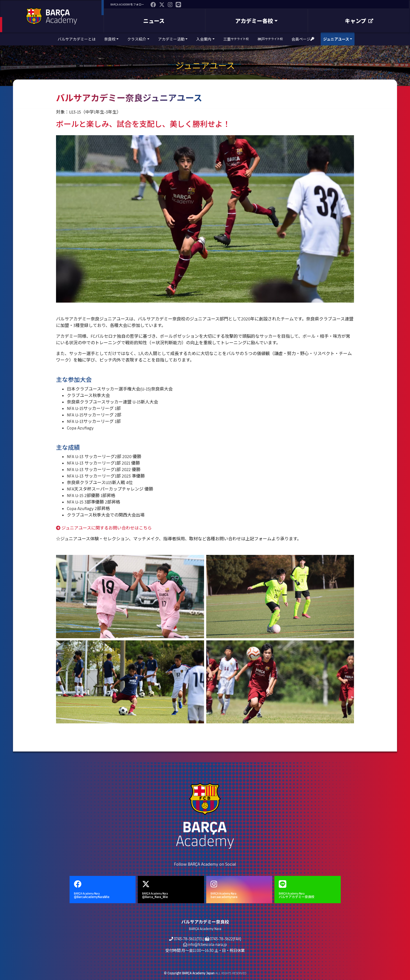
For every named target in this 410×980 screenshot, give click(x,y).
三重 (236, 39)
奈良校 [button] (110, 39)
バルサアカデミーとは (77, 39)
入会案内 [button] (204, 39)
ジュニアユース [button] (336, 39)
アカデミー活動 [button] (171, 39)
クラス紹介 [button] (137, 39)
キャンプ (359, 21)
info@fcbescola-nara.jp (207, 944)
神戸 (270, 39)
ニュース (154, 21)
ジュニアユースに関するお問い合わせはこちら (104, 528)
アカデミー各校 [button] (254, 21)
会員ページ (303, 39)
